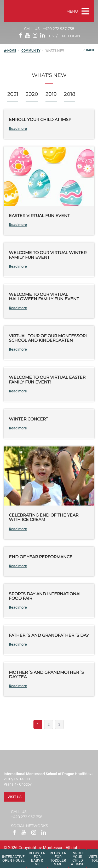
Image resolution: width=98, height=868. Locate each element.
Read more (18, 129)
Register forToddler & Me (58, 859)
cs (52, 36)
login (74, 36)
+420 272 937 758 (59, 29)
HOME (10, 51)
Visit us (15, 797)
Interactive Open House (13, 859)
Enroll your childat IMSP (77, 859)
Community (31, 51)
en (62, 36)
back (89, 50)
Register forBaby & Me (37, 859)
